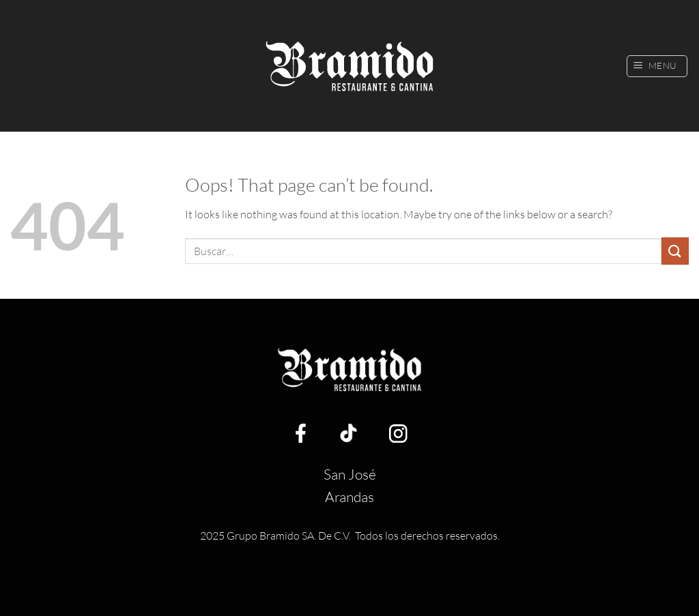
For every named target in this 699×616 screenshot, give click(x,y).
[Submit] (675, 251)
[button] (657, 66)
